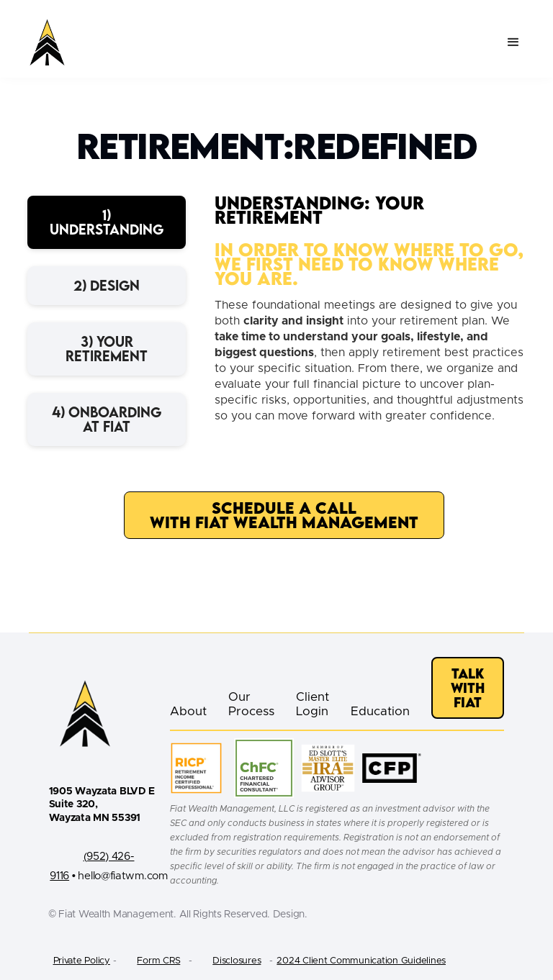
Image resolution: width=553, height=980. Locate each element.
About (188, 711)
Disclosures (237, 961)
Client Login (313, 704)
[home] (48, 42)
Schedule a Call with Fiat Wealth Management (284, 515)
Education (380, 711)
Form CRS (158, 961)
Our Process (251, 704)
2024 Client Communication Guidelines (361, 961)
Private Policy (82, 961)
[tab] (107, 222)
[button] (513, 42)
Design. (290, 915)
